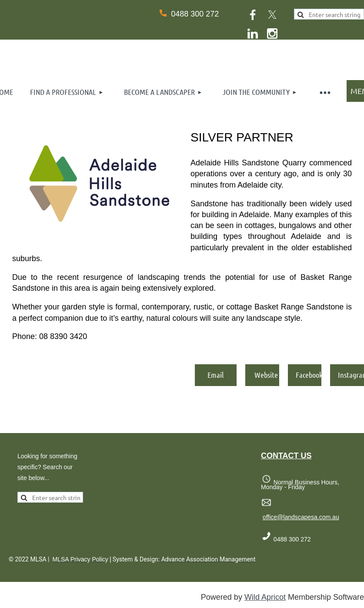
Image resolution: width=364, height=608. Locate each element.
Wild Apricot (265, 597)
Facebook (309, 375)
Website (266, 375)
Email (215, 375)
